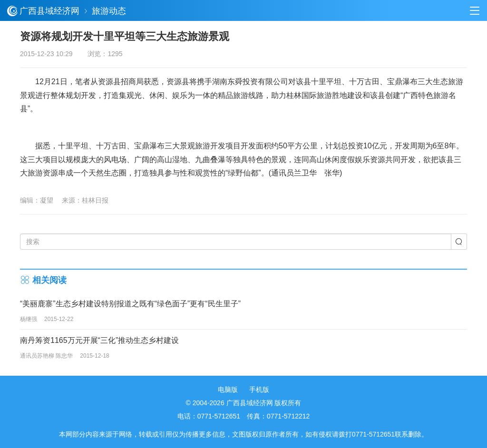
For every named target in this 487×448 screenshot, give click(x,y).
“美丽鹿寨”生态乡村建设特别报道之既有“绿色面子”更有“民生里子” (130, 304)
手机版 (259, 390)
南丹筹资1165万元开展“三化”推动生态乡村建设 (99, 340)
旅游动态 (109, 11)
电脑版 (228, 390)
